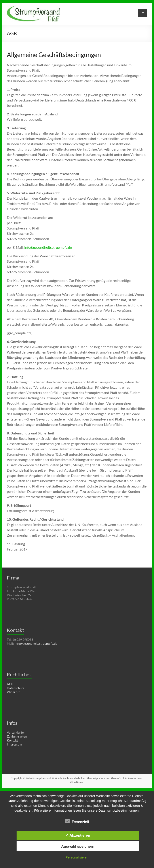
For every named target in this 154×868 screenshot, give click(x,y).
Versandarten (16, 732)
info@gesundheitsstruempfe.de (48, 247)
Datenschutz (15, 688)
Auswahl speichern (78, 846)
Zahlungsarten (17, 736)
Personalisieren (77, 857)
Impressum (14, 744)
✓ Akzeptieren (78, 835)
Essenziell (77, 821)
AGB (10, 684)
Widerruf (13, 692)
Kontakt (12, 740)
